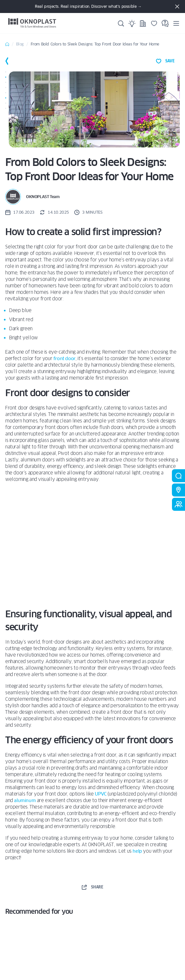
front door (64, 358)
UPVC (100, 794)
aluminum (25, 800)
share (92, 887)
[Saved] (154, 23)
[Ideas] (132, 23)
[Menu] (176, 23)
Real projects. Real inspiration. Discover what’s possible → (88, 6)
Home (7, 44)
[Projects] (143, 23)
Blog (20, 44)
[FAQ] (165, 23)
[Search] (121, 23)
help (137, 851)
